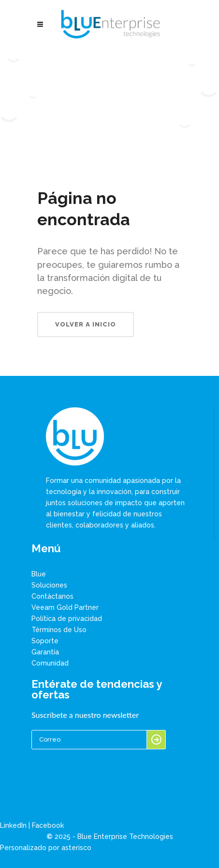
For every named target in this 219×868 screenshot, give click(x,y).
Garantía (45, 652)
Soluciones (49, 585)
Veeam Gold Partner (65, 607)
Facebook (48, 825)
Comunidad (50, 663)
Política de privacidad (67, 619)
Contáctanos (52, 596)
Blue (39, 574)
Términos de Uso (59, 630)
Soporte (45, 641)
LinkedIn (13, 825)
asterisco (76, 848)
